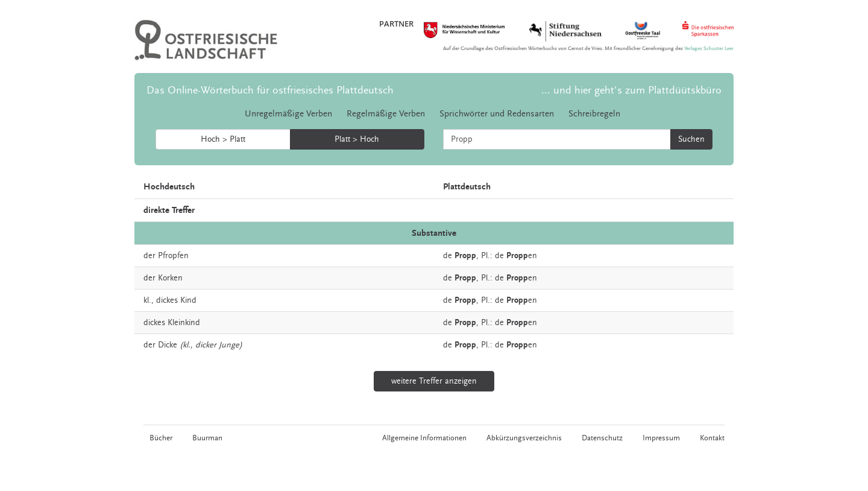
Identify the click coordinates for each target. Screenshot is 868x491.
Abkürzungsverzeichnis (524, 438)
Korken (170, 278)
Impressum (661, 438)
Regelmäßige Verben (386, 114)
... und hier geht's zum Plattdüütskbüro (631, 90)
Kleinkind (184, 323)
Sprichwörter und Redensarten (497, 114)
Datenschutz (602, 438)
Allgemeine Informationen (424, 438)
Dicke (168, 345)
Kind (188, 300)
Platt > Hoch (357, 139)
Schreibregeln (594, 114)
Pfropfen (173, 256)
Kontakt (712, 438)
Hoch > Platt (223, 139)
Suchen (691, 139)
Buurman (207, 438)
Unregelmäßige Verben (288, 114)
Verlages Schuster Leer (709, 49)
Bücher (161, 438)
